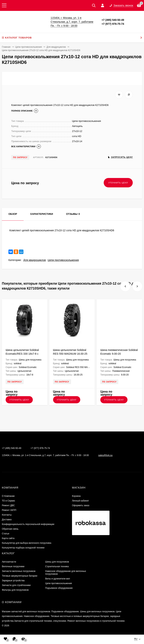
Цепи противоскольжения (63, 260)
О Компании (8, 496)
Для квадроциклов (35, 260)
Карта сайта (8, 538)
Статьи (6, 534)
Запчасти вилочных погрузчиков (19, 571)
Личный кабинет (80, 501)
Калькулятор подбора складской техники (23, 548)
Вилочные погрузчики (13, 566)
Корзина (76, 496)
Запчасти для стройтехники (16, 585)
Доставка (7, 520)
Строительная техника (57, 566)
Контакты (7, 515)
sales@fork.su (105, 455)
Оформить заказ (81, 505)
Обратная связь (10, 529)
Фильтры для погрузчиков (15, 590)
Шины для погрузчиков (57, 562)
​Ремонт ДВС (8, 505)
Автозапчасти (9, 562)
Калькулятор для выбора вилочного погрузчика (27, 543)
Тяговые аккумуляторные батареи (20, 576)
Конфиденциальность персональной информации (28, 524)
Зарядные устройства (13, 581)
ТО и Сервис (9, 501)
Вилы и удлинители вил (58, 579)
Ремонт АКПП (9, 510)
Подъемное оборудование (59, 588)
